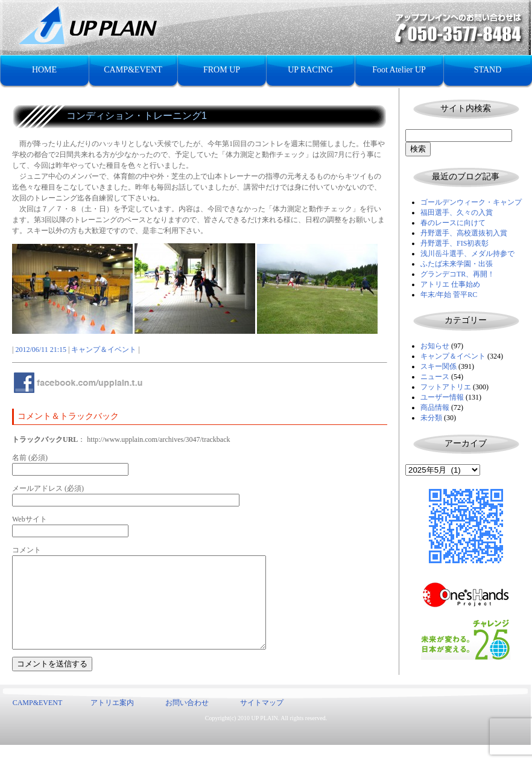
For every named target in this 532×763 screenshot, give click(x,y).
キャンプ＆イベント (453, 356)
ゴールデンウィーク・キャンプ (471, 202)
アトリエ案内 (112, 721)
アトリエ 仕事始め (450, 284)
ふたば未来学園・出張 (457, 264)
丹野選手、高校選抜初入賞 (464, 233)
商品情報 (435, 407)
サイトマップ (262, 721)
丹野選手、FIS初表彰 (454, 243)
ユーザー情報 (442, 397)
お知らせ (435, 346)
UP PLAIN (264, 736)
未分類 (431, 418)
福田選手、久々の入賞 (457, 212)
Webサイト (30, 519)
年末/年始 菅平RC (449, 295)
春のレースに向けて (453, 223)
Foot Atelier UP (399, 70)
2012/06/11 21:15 (41, 350)
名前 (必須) (30, 458)
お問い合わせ (187, 721)
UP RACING (310, 70)
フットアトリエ (446, 387)
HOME (44, 70)
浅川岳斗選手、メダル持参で (467, 254)
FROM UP (222, 70)
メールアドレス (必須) (48, 488)
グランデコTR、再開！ (458, 274)
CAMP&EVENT (133, 70)
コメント (27, 550)
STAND (488, 70)
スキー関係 (439, 366)
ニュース (435, 377)
